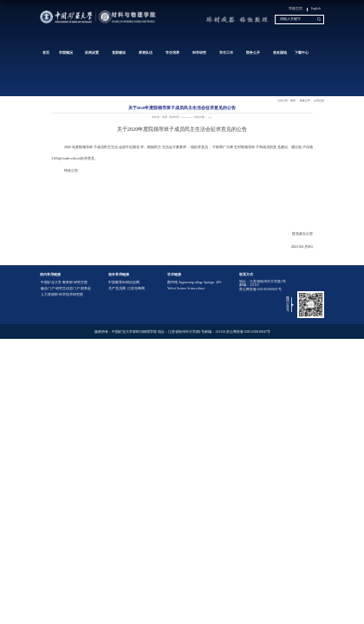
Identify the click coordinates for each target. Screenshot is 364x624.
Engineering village (191, 283)
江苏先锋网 (136, 289)
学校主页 (296, 9)
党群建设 (119, 52)
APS (218, 283)
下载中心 (302, 52)
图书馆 (172, 283)
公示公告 (319, 101)
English (316, 9)
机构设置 (92, 52)
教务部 (68, 283)
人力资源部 (49, 295)
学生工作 (226, 52)
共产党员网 (117, 289)
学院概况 (66, 52)
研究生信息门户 (68, 289)
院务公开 (253, 52)
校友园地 (280, 52)
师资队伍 (146, 52)
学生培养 (172, 52)
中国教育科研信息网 (124, 283)
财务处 (86, 289)
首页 (46, 52)
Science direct (196, 289)
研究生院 (81, 283)
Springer (209, 283)
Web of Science (177, 289)
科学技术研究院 (71, 295)
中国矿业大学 (51, 283)
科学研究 (199, 52)
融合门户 (48, 289)
